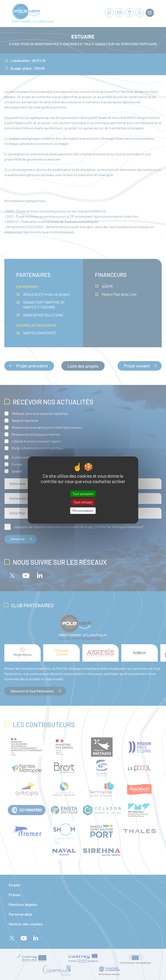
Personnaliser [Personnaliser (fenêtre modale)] (83, 511)
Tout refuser (83, 502)
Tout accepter (83, 494)
